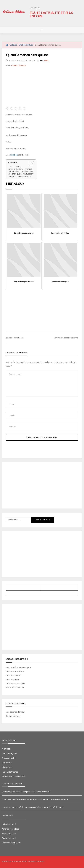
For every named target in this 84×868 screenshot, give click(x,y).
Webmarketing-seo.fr (11, 843)
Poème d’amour (13, 716)
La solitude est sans (15, 338)
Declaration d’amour (15, 687)
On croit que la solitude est (21, 174)
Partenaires (7, 762)
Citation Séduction (14, 675)
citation (14, 155)
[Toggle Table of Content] (30, 163)
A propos (6, 749)
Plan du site (7, 767)
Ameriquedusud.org (11, 829)
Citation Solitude (18, 65)
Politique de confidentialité (14, 776)
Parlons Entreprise (10, 772)
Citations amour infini (15, 683)
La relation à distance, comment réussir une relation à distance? (42, 799)
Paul (46, 60)
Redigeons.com (9, 838)
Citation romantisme (15, 671)
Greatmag (32, 861)
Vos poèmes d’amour (15, 712)
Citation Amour (13, 679)
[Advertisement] (42, 87)
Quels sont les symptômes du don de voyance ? (30, 791)
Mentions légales (9, 753)
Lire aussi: (17, 167)
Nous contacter (9, 758)
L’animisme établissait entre (66, 338)
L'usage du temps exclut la (20, 176)
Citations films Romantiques (18, 667)
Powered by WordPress (11, 861)
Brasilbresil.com (9, 833)
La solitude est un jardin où (21, 169)
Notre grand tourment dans (21, 171)
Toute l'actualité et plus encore (51, 14)
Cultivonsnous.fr (9, 824)
